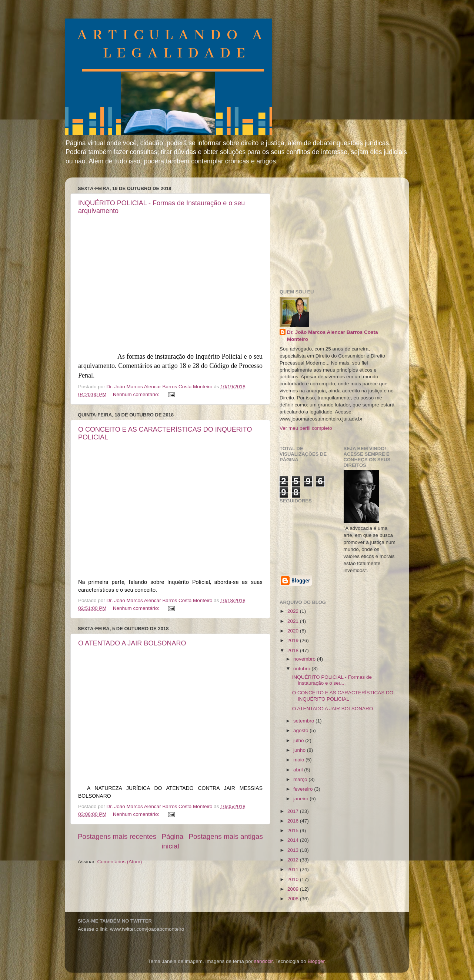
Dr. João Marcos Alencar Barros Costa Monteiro (333, 336)
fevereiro (304, 789)
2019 (294, 640)
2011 (294, 869)
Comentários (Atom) (120, 862)
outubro (303, 669)
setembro (304, 721)
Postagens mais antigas (226, 836)
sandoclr (263, 961)
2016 (294, 821)
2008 (294, 899)
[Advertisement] (335, 229)
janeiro (301, 799)
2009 (294, 889)
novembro (305, 659)
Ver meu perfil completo (306, 428)
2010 (294, 879)
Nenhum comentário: (137, 394)
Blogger (316, 961)
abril (299, 770)
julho (299, 740)
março (301, 779)
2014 (294, 840)
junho (300, 750)
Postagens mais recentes (117, 836)
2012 (294, 860)
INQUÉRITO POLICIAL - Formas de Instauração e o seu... (332, 680)
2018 (294, 650)
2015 (294, 830)
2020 (294, 631)
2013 (294, 850)
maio (299, 760)
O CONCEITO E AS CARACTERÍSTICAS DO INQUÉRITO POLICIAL (343, 696)
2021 (294, 621)
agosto (301, 730)
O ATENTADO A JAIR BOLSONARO (132, 643)
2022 (294, 611)
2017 (294, 811)
